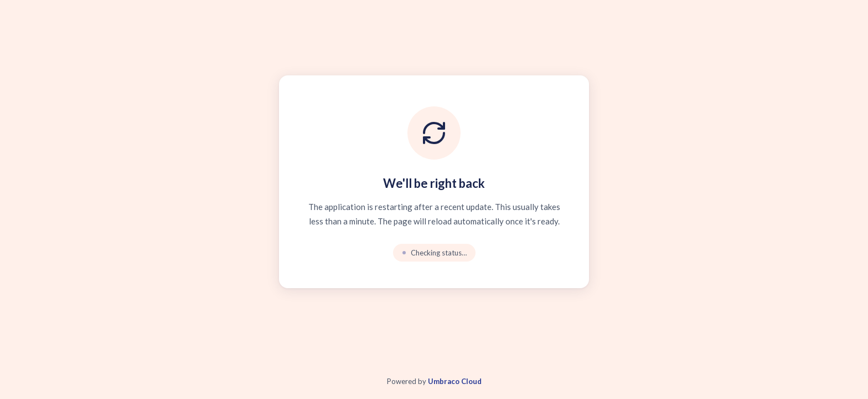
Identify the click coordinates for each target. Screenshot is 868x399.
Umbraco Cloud (455, 381)
